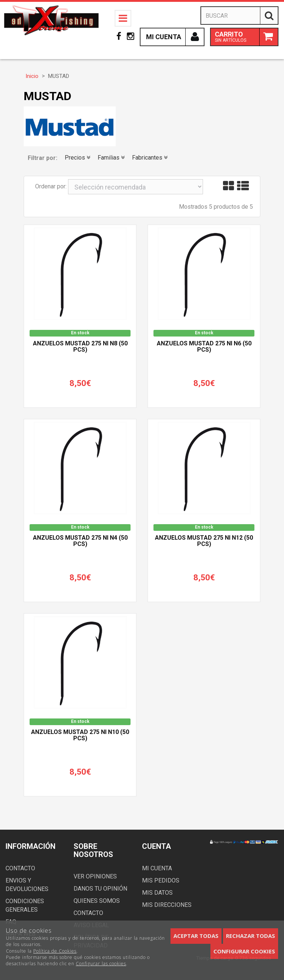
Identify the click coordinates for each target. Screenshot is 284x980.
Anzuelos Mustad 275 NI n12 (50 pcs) (204, 541)
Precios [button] (77, 158)
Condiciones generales (25, 905)
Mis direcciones (167, 905)
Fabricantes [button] (150, 158)
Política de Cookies (55, 951)
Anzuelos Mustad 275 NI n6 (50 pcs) (204, 347)
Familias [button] (111, 158)
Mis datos (157, 893)
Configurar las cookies (101, 964)
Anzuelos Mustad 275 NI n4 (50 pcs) (80, 541)
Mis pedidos (161, 880)
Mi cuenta (157, 868)
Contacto (20, 868)
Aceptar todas (196, 936)
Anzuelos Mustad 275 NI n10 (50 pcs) (80, 735)
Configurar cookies (244, 951)
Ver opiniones (95, 876)
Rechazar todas (251, 936)
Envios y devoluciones (27, 885)
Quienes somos (97, 901)
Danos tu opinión (100, 889)
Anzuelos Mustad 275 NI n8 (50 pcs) (80, 347)
